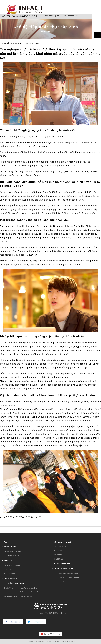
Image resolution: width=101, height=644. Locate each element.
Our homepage (11, 578)
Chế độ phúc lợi (10, 569)
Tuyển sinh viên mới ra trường (66, 573)
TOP (4, 16)
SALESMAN (58, 559)
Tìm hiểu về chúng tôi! (29, 17)
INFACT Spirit (52, 17)
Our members (71, 17)
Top (6, 542)
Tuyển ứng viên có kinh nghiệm (66, 578)
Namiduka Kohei (10, 596)
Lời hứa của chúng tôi (13, 565)
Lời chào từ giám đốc (12, 552)
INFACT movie (10, 573)
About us (9, 17)
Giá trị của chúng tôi (12, 556)
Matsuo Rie (32, 588)
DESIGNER (58, 551)
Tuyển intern (59, 582)
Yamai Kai (35, 592)
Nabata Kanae (9, 592)
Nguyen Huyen (26, 596)
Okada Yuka (9, 588)
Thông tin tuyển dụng (64, 569)
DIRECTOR (58, 555)
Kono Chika (20, 592)
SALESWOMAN (60, 547)
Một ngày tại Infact (62, 542)
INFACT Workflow (62, 564)
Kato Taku (24, 588)
